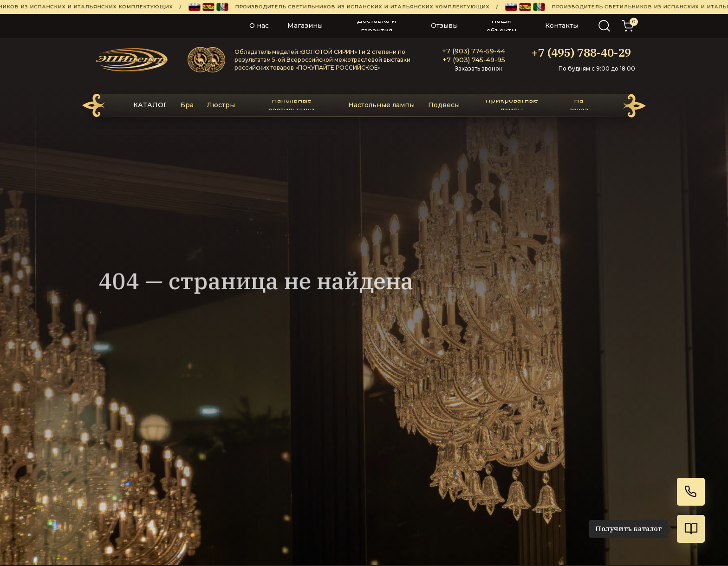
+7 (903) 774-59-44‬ (474, 51)
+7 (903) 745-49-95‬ (474, 60)
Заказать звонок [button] (479, 68)
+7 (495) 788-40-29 (581, 52)
